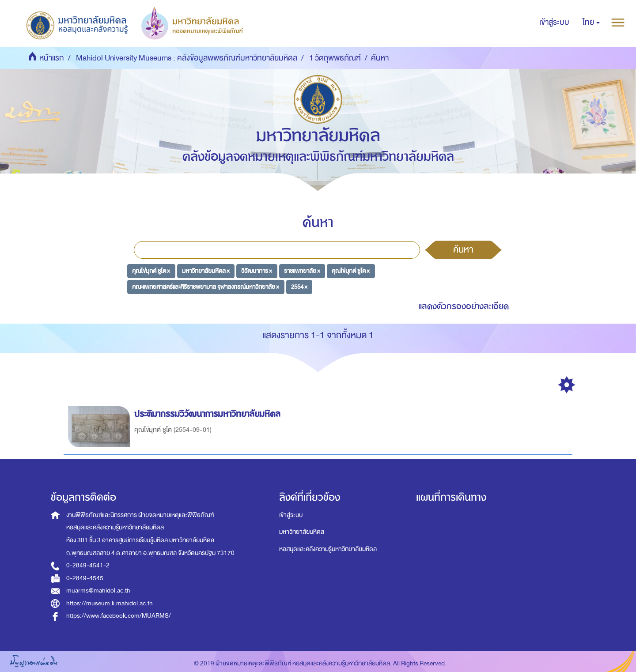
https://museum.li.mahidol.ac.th (110, 603)
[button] (591, 23)
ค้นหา (463, 249)
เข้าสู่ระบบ (291, 515)
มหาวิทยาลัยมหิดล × (206, 271)
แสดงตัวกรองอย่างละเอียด (464, 306)
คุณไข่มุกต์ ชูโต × (151, 271)
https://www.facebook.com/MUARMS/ (119, 616)
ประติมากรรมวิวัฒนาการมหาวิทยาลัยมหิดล (209, 414)
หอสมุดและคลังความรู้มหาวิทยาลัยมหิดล (328, 549)
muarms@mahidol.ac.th (98, 591)
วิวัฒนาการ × (257, 271)
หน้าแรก (52, 58)
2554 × (299, 287)
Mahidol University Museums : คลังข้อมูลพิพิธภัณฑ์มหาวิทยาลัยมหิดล (187, 58)
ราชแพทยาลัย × (302, 271)
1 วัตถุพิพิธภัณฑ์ (335, 58)
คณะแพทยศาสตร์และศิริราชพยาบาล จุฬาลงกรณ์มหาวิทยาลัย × (206, 287)
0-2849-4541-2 (88, 565)
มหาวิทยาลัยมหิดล (302, 532)
